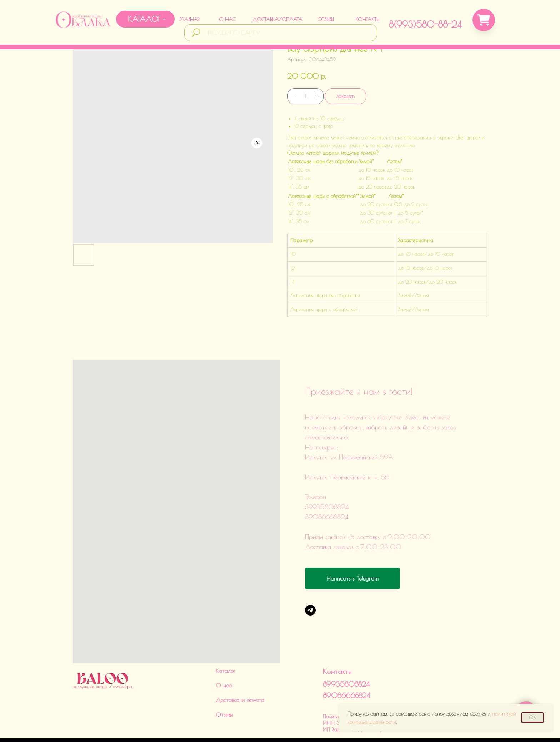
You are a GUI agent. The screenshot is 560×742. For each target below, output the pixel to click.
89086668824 (346, 674)
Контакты (337, 650)
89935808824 (346, 663)
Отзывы (224, 693)
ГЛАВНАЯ (189, 19)
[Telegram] (310, 610)
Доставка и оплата (240, 678)
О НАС (227, 19)
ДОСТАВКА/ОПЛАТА (277, 19)
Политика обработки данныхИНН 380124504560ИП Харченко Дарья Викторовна (358, 702)
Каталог (226, 649)
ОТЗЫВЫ (326, 19)
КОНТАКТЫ (367, 19)
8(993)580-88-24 (425, 24)
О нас (224, 664)
